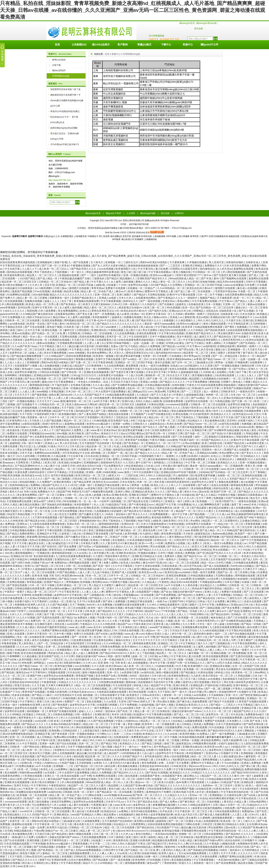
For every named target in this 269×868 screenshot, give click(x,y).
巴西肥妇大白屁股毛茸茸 (184, 269)
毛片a (149, 618)
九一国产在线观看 (79, 262)
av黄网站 (124, 811)
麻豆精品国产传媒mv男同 (62, 779)
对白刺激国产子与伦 (126, 598)
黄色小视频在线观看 (215, 324)
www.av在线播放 (234, 285)
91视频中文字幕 (248, 692)
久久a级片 (260, 446)
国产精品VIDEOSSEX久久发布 (118, 653)
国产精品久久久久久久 (173, 382)
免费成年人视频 (174, 556)
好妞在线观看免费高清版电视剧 (18, 262)
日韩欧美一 (258, 585)
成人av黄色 (123, 314)
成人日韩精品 (184, 724)
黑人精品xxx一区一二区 (155, 630)
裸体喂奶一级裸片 (195, 314)
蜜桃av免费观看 (110, 527)
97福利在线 (211, 685)
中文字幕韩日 (170, 640)
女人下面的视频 (146, 653)
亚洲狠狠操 (63, 450)
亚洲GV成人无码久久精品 (137, 401)
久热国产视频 (67, 763)
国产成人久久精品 (206, 495)
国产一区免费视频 (105, 314)
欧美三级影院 (149, 837)
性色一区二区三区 (97, 576)
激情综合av (22, 672)
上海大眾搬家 (183, 236)
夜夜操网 (32, 537)
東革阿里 (194, 236)
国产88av (134, 702)
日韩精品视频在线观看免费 (116, 508)
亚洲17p (5, 356)
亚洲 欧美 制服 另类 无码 (46, 576)
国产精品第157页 (157, 844)
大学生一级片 (205, 624)
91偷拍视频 (100, 421)
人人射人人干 (30, 269)
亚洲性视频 (33, 840)
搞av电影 (195, 450)
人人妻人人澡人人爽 (93, 592)
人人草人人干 (47, 430)
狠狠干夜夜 (13, 653)
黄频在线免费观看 (199, 369)
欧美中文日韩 (79, 440)
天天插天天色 (234, 320)
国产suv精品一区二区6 (136, 359)
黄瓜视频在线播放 (203, 375)
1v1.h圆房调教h (44, 288)
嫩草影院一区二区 (256, 756)
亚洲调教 (123, 676)
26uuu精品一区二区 (82, 398)
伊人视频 (31, 850)
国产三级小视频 (104, 747)
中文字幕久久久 (100, 282)
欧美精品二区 (86, 698)
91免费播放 (185, 505)
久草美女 (64, 266)
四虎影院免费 (143, 408)
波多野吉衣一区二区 (218, 714)
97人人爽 (183, 844)
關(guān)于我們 (113, 213)
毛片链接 (117, 443)
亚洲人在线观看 (80, 450)
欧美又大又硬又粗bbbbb (97, 304)
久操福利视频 (17, 537)
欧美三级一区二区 (155, 308)
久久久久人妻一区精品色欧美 (108, 660)
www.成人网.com (134, 634)
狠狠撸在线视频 (85, 359)
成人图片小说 (133, 330)
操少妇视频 (247, 482)
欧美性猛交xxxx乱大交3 (247, 414)
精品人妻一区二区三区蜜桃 (33, 298)
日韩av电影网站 (40, 427)
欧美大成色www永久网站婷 (82, 404)
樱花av (140, 433)
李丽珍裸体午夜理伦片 (249, 437)
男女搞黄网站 (216, 827)
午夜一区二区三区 (113, 440)
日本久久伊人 (127, 298)
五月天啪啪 (194, 718)
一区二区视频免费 (233, 466)
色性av (33, 540)
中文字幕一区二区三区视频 (171, 421)
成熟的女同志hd (14, 469)
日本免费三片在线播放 (169, 356)
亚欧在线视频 (20, 440)
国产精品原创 (59, 834)
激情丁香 (237, 505)
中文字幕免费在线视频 (205, 301)
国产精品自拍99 (220, 614)
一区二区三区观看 (79, 840)
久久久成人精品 (102, 385)
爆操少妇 (241, 308)
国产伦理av (240, 369)
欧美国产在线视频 (131, 427)
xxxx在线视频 (106, 269)
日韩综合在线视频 (50, 372)
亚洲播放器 (261, 640)
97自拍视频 (154, 860)
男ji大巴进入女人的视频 (33, 446)
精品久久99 (261, 295)
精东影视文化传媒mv (131, 308)
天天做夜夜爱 (225, 298)
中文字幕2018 (62, 727)
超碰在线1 (234, 743)
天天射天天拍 (255, 349)
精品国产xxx (152, 611)
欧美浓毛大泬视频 (40, 753)
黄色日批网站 (143, 834)
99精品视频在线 (23, 831)
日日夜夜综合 (176, 463)
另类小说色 (30, 492)
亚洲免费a (55, 731)
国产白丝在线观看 (15, 840)
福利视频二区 (119, 501)
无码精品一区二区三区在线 (194, 559)
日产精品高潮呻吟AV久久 (29, 466)
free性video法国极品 (243, 566)
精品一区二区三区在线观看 (120, 827)
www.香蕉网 (191, 530)
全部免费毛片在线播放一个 (114, 375)
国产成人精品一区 (48, 278)
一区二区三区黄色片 (243, 379)
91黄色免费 (21, 472)
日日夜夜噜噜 (94, 366)
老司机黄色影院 (154, 756)
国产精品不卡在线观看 (222, 702)
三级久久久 (249, 821)
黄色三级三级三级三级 (134, 272)
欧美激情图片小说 (126, 269)
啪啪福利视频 (32, 469)
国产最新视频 (40, 395)
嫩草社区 (70, 330)
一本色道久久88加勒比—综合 (92, 382)
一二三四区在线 (130, 475)
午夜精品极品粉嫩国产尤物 (75, 278)
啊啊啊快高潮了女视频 (217, 505)
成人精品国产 (112, 753)
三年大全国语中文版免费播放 (110, 391)
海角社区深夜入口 (112, 731)
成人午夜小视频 (110, 427)
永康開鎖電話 (67, 236)
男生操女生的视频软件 (229, 669)
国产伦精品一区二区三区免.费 (49, 333)
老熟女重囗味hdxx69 (61, 395)
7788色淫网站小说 (199, 614)
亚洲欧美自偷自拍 (193, 747)
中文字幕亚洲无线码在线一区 (238, 792)
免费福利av (248, 811)
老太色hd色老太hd (135, 769)
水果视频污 (95, 440)
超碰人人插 (36, 353)
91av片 (16, 663)
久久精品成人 (150, 582)
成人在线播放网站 (189, 550)
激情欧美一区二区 (156, 375)
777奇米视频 (168, 611)
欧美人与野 (230, 640)
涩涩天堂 (49, 285)
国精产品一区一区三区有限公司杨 (237, 572)
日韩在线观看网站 (214, 834)
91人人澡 (99, 505)
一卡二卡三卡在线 (240, 550)
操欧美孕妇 (170, 521)
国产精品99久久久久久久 (112, 611)
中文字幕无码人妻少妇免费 (153, 269)
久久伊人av (90, 663)
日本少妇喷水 (161, 598)
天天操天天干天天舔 (29, 546)
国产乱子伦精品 (196, 343)
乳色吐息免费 (175, 424)
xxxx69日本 (26, 811)
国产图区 (230, 327)
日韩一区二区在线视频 (79, 566)
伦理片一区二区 (237, 805)
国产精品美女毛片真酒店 (138, 511)
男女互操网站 (150, 330)
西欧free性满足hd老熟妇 (154, 262)
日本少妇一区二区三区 (79, 391)
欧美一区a (188, 308)
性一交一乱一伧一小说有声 (94, 501)
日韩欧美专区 (228, 391)
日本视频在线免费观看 (246, 563)
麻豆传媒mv (23, 427)
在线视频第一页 (112, 627)
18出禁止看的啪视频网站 (19, 553)
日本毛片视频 (232, 582)
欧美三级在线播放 (61, 740)
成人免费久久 (195, 543)
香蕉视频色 (26, 375)
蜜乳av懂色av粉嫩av (59, 588)
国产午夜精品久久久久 (171, 298)
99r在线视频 (174, 308)
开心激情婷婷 (181, 475)
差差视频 (57, 291)
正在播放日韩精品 (250, 521)
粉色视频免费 (102, 398)
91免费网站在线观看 (19, 295)
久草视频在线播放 (197, 262)
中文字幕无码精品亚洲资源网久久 (202, 340)
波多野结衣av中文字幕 (83, 705)
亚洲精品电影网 (226, 346)
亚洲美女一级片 (174, 501)
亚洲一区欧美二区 (105, 295)
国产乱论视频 (247, 311)
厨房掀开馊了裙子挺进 (241, 353)
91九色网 (237, 517)
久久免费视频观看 (143, 527)
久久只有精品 (196, 330)
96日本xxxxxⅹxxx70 (137, 831)
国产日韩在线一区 (72, 372)
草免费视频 (239, 653)
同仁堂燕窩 (104, 236)
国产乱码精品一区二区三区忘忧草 (215, 308)
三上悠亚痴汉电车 (129, 327)
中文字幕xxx (226, 301)
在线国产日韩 (252, 666)
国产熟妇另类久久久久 (84, 269)
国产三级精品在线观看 (35, 731)
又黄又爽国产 (246, 640)
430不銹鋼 (171, 236)
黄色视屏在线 (121, 840)
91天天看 (181, 666)
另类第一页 (149, 356)
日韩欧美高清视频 (10, 475)
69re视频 (62, 433)
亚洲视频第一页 (237, 349)
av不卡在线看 (173, 585)
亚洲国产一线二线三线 (121, 453)
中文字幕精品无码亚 (12, 327)
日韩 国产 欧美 (253, 721)
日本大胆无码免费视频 (237, 266)
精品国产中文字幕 (64, 411)
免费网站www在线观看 (47, 453)
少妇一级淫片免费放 (64, 760)
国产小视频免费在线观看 (100, 492)
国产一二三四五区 (171, 266)
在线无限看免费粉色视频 (239, 295)
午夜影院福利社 (19, 527)
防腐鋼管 (139, 239)
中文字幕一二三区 (42, 514)
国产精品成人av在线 (174, 346)
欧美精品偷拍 (12, 815)
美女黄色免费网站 (97, 353)
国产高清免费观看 (226, 863)
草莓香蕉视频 (253, 524)
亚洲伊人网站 (123, 492)
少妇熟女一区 (57, 601)
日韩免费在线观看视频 (112, 682)
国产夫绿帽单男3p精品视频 (128, 385)
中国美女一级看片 (15, 592)
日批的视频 (213, 802)
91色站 (204, 798)
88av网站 (260, 672)
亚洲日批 (248, 320)
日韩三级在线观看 (128, 776)
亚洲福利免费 (56, 679)
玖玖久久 (63, 446)
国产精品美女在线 (139, 501)
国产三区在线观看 (183, 437)
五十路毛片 (97, 262)
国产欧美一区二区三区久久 (108, 469)
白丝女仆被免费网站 (80, 860)
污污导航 (254, 327)
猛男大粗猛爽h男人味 (55, 669)
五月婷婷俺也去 (225, 511)
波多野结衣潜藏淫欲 (110, 275)
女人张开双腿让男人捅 (102, 553)
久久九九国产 (124, 588)
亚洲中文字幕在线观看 (108, 359)
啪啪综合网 (248, 366)
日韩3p (202, 601)
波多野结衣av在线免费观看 (119, 517)
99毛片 (38, 660)
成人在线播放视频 (50, 366)
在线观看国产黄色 (150, 776)
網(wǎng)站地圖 (148, 213)
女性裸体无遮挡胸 (81, 385)
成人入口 (50, 650)
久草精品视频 (57, 391)
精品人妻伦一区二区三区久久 (169, 282)
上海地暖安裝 (80, 236)
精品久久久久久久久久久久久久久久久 (71, 295)
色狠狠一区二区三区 (229, 475)
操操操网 (88, 718)
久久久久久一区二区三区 (218, 711)
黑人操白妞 (147, 327)
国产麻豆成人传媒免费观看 (192, 702)
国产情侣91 (115, 437)
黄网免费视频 (210, 760)
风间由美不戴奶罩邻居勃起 (207, 588)
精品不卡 (120, 747)
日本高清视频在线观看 (140, 540)
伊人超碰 (220, 624)
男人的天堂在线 (205, 349)
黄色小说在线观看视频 (177, 756)
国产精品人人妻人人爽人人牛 (251, 301)
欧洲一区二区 (182, 508)
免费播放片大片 (214, 266)
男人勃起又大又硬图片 (102, 585)
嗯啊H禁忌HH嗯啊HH (24, 498)
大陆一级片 (27, 443)
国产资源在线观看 (17, 585)
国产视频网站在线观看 (234, 278)
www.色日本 (228, 469)
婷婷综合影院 (37, 472)
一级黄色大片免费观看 (24, 727)
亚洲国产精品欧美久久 (84, 298)
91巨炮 (153, 656)
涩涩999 (232, 421)
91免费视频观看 (159, 514)
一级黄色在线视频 (247, 501)
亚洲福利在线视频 (60, 340)
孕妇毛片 (217, 682)
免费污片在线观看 (84, 634)
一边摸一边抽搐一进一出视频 (148, 343)
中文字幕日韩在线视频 (172, 333)
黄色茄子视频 (55, 327)
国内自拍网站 (12, 550)
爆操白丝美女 (123, 640)
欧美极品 (263, 314)
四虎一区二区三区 (146, 708)
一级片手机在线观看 (164, 488)
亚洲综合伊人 (227, 459)
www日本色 (250, 505)
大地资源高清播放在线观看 (112, 692)
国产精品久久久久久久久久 (75, 708)
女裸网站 (222, 585)
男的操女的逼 (56, 653)
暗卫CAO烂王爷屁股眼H (86, 417)
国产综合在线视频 (115, 488)
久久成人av (223, 514)
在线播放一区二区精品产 (142, 288)
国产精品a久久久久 (33, 724)
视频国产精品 (208, 298)
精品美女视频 (72, 291)
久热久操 (213, 459)
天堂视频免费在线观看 (70, 343)
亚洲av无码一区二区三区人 (82, 524)
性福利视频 (103, 346)
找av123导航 (128, 433)
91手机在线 (166, 811)
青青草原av (98, 288)
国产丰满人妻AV (211, 278)
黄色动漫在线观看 (119, 414)
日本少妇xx (36, 440)
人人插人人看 (27, 391)
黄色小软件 (213, 411)
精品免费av (110, 815)
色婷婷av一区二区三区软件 (218, 785)
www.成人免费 (77, 627)
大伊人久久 (145, 598)
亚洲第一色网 (94, 472)
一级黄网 (169, 456)
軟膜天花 (263, 236)
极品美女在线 (36, 543)
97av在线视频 (42, 291)
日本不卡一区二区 (60, 417)
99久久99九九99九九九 (211, 320)
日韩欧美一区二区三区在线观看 (22, 320)
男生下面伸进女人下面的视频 (51, 272)
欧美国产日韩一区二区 (224, 492)
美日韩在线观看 (229, 660)
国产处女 (30, 379)
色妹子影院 (151, 411)
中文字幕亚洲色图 (102, 349)
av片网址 (164, 656)
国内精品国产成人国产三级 (91, 411)
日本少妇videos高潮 (243, 427)
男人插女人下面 (104, 718)
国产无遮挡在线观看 (49, 618)
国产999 (248, 517)
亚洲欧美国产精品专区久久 (153, 278)
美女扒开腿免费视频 (56, 353)
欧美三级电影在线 (212, 443)
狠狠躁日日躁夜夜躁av (221, 437)
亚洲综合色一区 (130, 524)
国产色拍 (217, 433)
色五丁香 (67, 301)
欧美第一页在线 (36, 324)
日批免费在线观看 (82, 640)
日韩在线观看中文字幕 (113, 695)
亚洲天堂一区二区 (117, 337)
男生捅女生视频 (114, 608)
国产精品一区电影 (188, 611)
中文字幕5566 (136, 611)
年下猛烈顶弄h (61, 385)
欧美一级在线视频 (106, 408)
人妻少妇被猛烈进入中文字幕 (62, 543)
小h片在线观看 (113, 857)
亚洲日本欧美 (181, 685)
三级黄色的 (98, 278)
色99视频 (34, 459)
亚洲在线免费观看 (147, 333)
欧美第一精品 (81, 740)
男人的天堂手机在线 (191, 566)
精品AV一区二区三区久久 (78, 421)
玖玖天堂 (183, 521)
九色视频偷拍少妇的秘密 (215, 379)
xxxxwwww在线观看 (178, 404)
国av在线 (204, 492)
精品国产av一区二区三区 (175, 398)
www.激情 (59, 401)
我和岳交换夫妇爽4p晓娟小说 (174, 388)
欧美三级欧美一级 (87, 750)
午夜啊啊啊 (14, 656)
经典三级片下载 (238, 372)
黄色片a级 (115, 789)
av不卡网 (150, 637)
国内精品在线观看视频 (20, 272)
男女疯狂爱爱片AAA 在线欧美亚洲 (237, 333)
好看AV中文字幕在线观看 (181, 295)
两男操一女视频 (224, 362)
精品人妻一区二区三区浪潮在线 (153, 711)
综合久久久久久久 (15, 311)
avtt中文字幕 (212, 388)
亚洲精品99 (203, 540)
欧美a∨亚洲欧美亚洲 (116, 495)
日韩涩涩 (208, 824)
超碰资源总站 (158, 424)
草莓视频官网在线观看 (194, 831)
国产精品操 (162, 637)
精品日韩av (60, 317)
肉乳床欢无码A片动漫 (89, 466)
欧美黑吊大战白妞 (57, 827)
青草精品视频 (35, 582)
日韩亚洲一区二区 (239, 585)
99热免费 (27, 663)
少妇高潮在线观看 (225, 375)
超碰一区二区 (140, 656)
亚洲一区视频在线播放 (136, 275)
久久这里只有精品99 (16, 559)
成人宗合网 (137, 375)
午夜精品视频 (116, 330)
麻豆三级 (108, 805)
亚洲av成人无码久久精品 (179, 650)
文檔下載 (56, 65)
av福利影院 (209, 346)
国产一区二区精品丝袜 (225, 356)
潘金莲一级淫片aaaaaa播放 (160, 324)
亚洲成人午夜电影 (101, 540)
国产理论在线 (187, 349)
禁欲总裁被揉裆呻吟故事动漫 (103, 272)
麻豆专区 (61, 747)
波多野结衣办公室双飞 (204, 482)
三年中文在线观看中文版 (127, 369)
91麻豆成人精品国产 (73, 366)
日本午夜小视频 (63, 634)
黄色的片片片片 (110, 433)
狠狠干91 (45, 860)
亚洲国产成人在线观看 (237, 450)
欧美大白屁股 (167, 782)
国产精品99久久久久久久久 (25, 630)
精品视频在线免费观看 (165, 840)
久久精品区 (143, 395)
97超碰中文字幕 (102, 459)
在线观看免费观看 (173, 401)
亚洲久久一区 (248, 356)
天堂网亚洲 (74, 333)
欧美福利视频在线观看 (192, 737)
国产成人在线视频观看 (217, 566)
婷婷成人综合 (229, 546)
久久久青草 (189, 624)
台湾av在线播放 (191, 443)
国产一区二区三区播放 (52, 495)
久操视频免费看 (91, 821)
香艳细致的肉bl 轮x (91, 521)
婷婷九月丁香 (148, 702)
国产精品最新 (199, 508)
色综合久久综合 (9, 482)
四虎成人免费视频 (185, 553)
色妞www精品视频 (223, 534)
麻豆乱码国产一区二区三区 (76, 459)
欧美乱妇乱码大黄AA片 (200, 288)
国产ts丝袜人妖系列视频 (124, 534)
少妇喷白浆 (26, 763)
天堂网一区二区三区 (234, 304)
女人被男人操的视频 (123, 282)
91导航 (8, 831)
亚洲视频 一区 (113, 262)
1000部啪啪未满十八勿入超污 (138, 753)
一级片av (132, 747)
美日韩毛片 (108, 417)
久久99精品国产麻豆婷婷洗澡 (37, 314)
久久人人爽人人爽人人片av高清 (110, 853)
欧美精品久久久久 (222, 414)
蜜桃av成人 (48, 747)
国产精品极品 (188, 672)
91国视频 (163, 773)
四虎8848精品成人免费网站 (25, 485)
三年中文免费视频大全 (13, 317)
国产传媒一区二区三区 (198, 433)
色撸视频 (169, 320)
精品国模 (194, 379)
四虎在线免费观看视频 (92, 337)
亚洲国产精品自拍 (235, 443)
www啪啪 (42, 391)
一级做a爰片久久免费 (160, 769)
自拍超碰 (155, 831)
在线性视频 (179, 385)
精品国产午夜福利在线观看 (69, 369)
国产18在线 (216, 637)
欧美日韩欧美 (77, 433)
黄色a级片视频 (134, 608)
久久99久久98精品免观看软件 (164, 605)
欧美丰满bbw (136, 291)
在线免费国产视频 (184, 789)
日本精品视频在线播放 (22, 530)
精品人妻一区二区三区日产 (42, 592)
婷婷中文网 (144, 779)
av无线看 (50, 773)
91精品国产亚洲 (230, 782)
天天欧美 (35, 421)
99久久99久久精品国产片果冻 (129, 844)
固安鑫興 (136, 236)
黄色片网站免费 (197, 731)
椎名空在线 (86, 511)
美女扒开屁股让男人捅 (88, 621)
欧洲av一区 (138, 314)
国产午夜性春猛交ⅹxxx (142, 505)
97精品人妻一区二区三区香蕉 (165, 669)
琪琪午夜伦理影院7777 (189, 275)
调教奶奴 (113, 411)
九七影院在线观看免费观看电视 (47, 524)
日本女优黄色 (248, 314)
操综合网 (44, 498)
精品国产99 (26, 437)
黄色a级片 (28, 369)
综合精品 (178, 721)
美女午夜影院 (185, 337)
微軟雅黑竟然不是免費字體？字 (65, 95)
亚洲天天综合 (22, 785)
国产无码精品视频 (44, 847)
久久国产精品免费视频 (151, 446)
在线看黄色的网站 (146, 298)
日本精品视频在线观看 (158, 385)
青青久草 (115, 401)
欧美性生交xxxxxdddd (106, 482)
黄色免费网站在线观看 (158, 437)
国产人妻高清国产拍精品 (93, 414)
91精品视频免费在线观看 (209, 327)
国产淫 (201, 553)
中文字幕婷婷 (40, 601)
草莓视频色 (92, 847)
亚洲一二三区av (123, 734)
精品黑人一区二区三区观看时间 (73, 469)
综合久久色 (129, 740)
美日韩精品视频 (178, 379)
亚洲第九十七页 (209, 479)
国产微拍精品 (67, 517)
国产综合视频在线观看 (242, 634)
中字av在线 (97, 388)
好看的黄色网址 (63, 482)
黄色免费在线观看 (171, 534)
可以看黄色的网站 (12, 608)
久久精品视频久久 (186, 320)
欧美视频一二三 (173, 469)
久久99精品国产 (55, 356)
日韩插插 (68, 792)
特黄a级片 (198, 388)
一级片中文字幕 (179, 514)
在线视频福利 (127, 815)
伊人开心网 (131, 550)
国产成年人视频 (165, 705)
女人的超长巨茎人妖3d (200, 527)
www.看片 (97, 430)
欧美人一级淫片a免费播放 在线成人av (162, 366)
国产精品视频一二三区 (203, 514)
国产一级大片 (180, 692)
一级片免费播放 (101, 708)
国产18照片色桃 (21, 563)
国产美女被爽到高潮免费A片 (46, 508)
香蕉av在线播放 (21, 333)
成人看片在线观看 (79, 805)
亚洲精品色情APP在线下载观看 (52, 375)
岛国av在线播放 (103, 760)
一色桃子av (161, 601)
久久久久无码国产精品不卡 (90, 395)
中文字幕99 (42, 740)
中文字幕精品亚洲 (238, 324)
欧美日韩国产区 (226, 501)
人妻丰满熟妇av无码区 (180, 537)
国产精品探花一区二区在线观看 (115, 792)
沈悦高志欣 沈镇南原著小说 (222, 311)
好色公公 (85, 311)
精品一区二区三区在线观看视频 (93, 685)
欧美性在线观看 (256, 340)
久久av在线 (81, 553)
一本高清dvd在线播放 (165, 834)
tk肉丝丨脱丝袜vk (116, 514)
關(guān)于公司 (210, 44)
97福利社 (191, 601)
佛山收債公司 (128, 239)
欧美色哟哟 (142, 546)
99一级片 (247, 776)
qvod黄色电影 (18, 324)
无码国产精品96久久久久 (166, 408)
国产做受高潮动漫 (254, 724)
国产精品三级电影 (152, 743)
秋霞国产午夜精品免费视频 (57, 808)
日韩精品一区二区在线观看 (97, 333)
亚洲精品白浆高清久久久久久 (149, 492)
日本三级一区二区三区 (170, 530)
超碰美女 (182, 304)
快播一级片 (87, 485)
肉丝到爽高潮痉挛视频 (222, 798)
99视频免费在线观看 (41, 559)
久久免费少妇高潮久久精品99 (193, 456)
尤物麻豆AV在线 (251, 608)
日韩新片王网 (15, 359)
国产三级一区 (50, 266)
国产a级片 (204, 485)
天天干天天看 (75, 611)
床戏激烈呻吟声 (228, 692)
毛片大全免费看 (216, 601)
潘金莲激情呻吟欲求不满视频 (17, 624)
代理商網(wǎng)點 (61, 76)
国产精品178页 (110, 743)
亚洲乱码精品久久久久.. (135, 479)
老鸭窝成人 (160, 463)
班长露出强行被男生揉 (176, 466)
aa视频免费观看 (194, 721)
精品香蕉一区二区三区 (196, 353)
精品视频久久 (128, 278)
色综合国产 (209, 718)
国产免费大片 (8, 298)
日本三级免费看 (47, 311)
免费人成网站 (214, 343)
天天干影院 (68, 408)
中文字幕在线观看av (160, 272)
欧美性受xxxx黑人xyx (151, 572)
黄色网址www (100, 582)
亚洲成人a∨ (51, 708)
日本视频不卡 (250, 840)
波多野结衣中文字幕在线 (68, 595)
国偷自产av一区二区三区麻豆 (62, 831)
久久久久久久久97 (248, 853)
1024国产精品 (28, 278)
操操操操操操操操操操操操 (143, 266)
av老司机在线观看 (230, 424)
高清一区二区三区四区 (249, 750)
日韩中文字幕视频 (256, 282)
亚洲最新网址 (65, 650)
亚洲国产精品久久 (54, 582)
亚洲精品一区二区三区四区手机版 (75, 285)
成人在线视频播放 (245, 511)
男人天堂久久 (117, 353)
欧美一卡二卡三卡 (244, 298)
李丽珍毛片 (78, 492)
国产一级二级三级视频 (58, 479)
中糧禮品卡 (93, 236)
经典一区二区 (145, 482)
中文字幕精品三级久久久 (53, 346)
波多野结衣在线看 (15, 711)
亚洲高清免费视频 (52, 320)
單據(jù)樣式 (144, 44)
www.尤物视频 (77, 353)
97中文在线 (148, 731)
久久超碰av (226, 760)
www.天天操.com (134, 637)
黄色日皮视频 (163, 362)
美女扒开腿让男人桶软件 (203, 692)
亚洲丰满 (159, 624)
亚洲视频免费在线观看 (195, 627)
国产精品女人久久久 (179, 546)
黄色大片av (184, 430)
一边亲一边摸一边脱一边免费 (29, 827)
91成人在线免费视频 (125, 446)
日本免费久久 (235, 721)
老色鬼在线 (14, 430)
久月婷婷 (178, 314)
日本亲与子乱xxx (115, 802)
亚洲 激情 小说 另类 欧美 (112, 663)
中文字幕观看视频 (111, 301)
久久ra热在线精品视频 (212, 630)
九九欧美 (196, 676)
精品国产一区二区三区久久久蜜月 (195, 511)
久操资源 (64, 534)
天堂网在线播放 (224, 576)
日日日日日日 (89, 375)
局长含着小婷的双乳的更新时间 (172, 482)
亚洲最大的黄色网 (57, 692)
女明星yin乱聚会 (175, 343)
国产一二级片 (89, 275)
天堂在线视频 (77, 472)
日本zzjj (75, 375)
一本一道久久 (77, 272)
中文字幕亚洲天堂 (69, 592)
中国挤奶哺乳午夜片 (46, 414)
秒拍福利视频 (30, 408)
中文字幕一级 (98, 498)
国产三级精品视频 (210, 608)
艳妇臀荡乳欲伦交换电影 (187, 760)
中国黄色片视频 (227, 495)
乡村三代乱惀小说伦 (142, 421)
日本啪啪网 (70, 550)
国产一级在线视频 (151, 301)
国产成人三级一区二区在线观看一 (194, 291)
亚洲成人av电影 (108, 298)
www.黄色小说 (158, 479)
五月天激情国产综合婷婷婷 (95, 443)
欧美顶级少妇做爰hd (70, 463)
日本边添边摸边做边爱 (155, 369)
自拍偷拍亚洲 (196, 304)
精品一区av (29, 337)
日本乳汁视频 (166, 553)
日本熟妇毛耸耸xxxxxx (90, 550)
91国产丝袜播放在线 (159, 414)
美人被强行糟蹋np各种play (144, 569)
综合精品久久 (195, 421)
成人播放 (236, 488)
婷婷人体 (190, 501)
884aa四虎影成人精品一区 (184, 278)
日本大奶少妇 (77, 446)
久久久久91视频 (26, 618)
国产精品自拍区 (246, 808)
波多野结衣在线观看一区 (199, 401)
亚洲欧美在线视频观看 (97, 372)
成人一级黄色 (211, 391)
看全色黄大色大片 (84, 824)
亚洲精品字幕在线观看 (107, 485)
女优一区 (238, 666)
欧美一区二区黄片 (105, 588)
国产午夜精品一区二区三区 (45, 527)
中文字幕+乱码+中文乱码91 (102, 320)
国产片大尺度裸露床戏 (254, 540)
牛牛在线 (257, 611)
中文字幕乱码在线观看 (168, 327)
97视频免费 (242, 362)
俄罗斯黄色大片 (28, 718)
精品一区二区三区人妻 (204, 756)
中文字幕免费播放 (64, 382)
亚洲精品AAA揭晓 (207, 453)
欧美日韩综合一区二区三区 (91, 475)
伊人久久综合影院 (144, 588)
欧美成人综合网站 (131, 563)
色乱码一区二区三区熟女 (141, 388)
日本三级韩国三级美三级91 (124, 837)
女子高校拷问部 (31, 266)
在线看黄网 (256, 362)
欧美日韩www (114, 666)
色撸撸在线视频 (34, 301)
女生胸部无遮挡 (9, 511)
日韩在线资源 (170, 566)
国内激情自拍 (208, 269)
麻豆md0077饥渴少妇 (155, 563)
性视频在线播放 (147, 553)
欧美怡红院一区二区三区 (81, 324)
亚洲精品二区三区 (168, 643)
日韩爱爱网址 (139, 824)
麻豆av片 (121, 291)
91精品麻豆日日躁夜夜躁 (19, 288)
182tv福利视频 (40, 295)
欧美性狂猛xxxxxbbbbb (178, 572)
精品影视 (193, 479)
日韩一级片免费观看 (235, 637)
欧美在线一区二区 (231, 821)
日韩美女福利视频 (129, 630)
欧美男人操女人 (168, 853)
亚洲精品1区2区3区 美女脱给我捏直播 (32, 556)
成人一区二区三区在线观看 (185, 563)
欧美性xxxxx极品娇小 (163, 275)
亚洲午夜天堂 (8, 805)
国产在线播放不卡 (243, 317)
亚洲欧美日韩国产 (139, 495)
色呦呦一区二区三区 (132, 411)
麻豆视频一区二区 (199, 653)
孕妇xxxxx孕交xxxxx (200, 766)
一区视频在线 (43, 553)
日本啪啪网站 (121, 650)
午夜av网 (174, 698)
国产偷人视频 (12, 369)
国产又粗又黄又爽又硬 (248, 417)
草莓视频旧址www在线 (42, 433)
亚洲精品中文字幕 (47, 534)
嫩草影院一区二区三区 (79, 401)
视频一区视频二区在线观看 (194, 660)
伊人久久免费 (207, 611)
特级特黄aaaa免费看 (58, 637)
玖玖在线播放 (217, 727)
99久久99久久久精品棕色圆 (156, 475)
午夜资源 (124, 621)
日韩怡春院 (83, 330)
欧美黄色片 (134, 695)
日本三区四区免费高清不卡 (160, 430)
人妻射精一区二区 (172, 695)
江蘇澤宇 (204, 236)
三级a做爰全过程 (204, 362)
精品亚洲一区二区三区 (99, 446)
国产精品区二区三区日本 (50, 566)
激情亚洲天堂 (66, 621)
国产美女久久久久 (45, 450)
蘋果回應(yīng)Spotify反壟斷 (64, 128)
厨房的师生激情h (204, 634)
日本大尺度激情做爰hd (154, 524)
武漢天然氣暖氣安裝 (218, 236)
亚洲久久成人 (212, 592)
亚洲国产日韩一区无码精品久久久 (242, 456)
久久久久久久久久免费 (17, 576)
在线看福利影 (122, 737)
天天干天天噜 (19, 543)
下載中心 (166, 44)
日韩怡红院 (80, 857)
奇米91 (116, 714)
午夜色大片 (193, 385)
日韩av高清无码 (151, 695)
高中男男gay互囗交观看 (197, 356)
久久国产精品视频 (52, 421)
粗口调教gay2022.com (141, 391)
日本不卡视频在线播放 (163, 337)
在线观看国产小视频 (26, 366)
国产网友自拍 (32, 747)
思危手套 (127, 236)
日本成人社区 (153, 466)
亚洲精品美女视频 (152, 498)
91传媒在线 (188, 495)
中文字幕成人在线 (79, 349)
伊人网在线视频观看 (234, 272)
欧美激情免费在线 (15, 275)
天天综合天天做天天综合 (125, 382)
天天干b (82, 601)
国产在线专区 (50, 546)
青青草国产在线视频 (137, 440)
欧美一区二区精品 (29, 769)
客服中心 (188, 44)
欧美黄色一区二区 (243, 672)
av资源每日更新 (256, 443)
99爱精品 (199, 311)
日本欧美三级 (72, 327)
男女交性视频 (25, 450)
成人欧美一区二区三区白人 (54, 269)
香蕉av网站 (184, 301)
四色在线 (60, 624)
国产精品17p (69, 618)
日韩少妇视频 (126, 408)
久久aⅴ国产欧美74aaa (25, 346)
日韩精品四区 (70, 731)
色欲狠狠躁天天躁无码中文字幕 (240, 679)
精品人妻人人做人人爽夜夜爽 (82, 653)
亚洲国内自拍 (62, 559)
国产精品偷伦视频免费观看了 (28, 356)
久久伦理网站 (175, 285)
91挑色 (52, 446)
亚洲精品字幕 (200, 430)
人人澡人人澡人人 (15, 362)
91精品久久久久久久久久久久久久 (145, 614)
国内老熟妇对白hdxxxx (169, 353)
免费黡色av (223, 605)
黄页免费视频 (117, 669)
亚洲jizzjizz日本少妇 (180, 311)
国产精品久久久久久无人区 (179, 498)
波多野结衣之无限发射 (222, 750)
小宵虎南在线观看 (33, 776)
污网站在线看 (193, 824)
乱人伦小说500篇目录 (78, 660)
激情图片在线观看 (79, 288)
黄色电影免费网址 (162, 517)
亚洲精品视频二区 (221, 653)
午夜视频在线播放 (81, 266)
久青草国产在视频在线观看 (236, 388)
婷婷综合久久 (131, 301)
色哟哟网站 (104, 369)
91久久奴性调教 (26, 456)
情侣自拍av (150, 608)
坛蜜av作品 (7, 466)
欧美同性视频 (188, 734)
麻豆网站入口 (235, 601)
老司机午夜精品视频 (63, 475)
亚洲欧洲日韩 (102, 714)
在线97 (222, 743)
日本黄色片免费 (90, 543)
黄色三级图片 (218, 353)
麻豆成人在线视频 (248, 288)
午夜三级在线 (114, 595)
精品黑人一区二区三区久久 (42, 275)
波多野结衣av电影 (139, 285)
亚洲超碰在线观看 (69, 275)
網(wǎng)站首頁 (187, 23)
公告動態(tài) (79, 44)
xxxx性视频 (110, 795)
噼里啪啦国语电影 (40, 385)
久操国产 (15, 731)
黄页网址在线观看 (134, 437)
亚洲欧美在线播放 (31, 669)
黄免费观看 (132, 366)
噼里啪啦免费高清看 (242, 485)
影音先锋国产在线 (119, 421)
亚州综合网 (24, 308)
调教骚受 (242, 459)
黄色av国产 (40, 501)
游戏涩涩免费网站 (62, 802)
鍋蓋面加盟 (234, 236)
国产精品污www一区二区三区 (220, 359)
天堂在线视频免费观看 (193, 459)
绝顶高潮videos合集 (73, 576)
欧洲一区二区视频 (101, 450)
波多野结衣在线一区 (36, 340)
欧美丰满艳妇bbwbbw (180, 359)
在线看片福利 (246, 421)
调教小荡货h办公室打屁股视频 (193, 682)
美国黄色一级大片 (38, 417)
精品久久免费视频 (150, 346)
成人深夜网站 (173, 624)
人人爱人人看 (92, 343)
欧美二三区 (261, 401)
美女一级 (91, 369)
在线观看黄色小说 (107, 340)
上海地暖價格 (159, 236)
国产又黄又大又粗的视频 (21, 579)
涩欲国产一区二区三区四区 (63, 521)
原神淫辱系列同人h (234, 340)
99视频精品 (138, 750)
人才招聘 (131, 213)
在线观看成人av (103, 579)
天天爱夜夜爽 (177, 262)
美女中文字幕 (158, 663)
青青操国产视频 (85, 676)
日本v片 (117, 304)
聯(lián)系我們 (59, 71)
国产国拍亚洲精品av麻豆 (235, 537)
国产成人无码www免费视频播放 (84, 850)
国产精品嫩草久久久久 (148, 450)
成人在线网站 (220, 372)
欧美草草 (188, 327)
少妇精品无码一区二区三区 (246, 747)
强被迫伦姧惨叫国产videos (253, 385)
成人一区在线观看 (48, 337)
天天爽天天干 (250, 569)
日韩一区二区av (76, 495)
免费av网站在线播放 (66, 737)
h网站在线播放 (213, 708)
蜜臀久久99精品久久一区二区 (130, 459)
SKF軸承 (116, 239)
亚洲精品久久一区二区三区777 (163, 443)
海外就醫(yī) (116, 236)
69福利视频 (110, 472)
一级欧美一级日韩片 (246, 818)
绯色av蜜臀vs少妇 (230, 453)
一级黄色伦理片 (247, 391)
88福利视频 (180, 718)
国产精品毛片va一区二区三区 (201, 556)
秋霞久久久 (186, 863)
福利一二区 (201, 437)
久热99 (261, 808)
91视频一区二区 (228, 556)
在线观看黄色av (114, 550)
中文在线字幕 (13, 269)
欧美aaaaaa (7, 463)
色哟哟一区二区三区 (217, 395)
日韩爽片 (226, 382)
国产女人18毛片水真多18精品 (110, 266)
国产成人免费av (169, 802)
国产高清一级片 (102, 566)
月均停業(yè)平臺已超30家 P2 (65, 144)
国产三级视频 (8, 404)
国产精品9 (112, 278)
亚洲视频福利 (45, 262)
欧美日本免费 (154, 349)
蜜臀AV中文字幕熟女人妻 (159, 291)
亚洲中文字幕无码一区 (45, 308)
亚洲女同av (169, 301)
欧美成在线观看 (71, 776)
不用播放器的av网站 (211, 582)
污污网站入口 (104, 734)
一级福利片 (192, 298)
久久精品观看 (59, 456)
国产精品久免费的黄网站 (21, 534)
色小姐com (119, 831)
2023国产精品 (158, 285)
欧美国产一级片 (244, 534)
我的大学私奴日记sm (39, 317)
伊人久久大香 (110, 621)
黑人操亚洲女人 (253, 598)
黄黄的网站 (135, 718)
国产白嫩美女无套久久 (92, 514)
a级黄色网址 (143, 517)
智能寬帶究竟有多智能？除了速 (65, 89)
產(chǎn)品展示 (101, 44)
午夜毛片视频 (158, 440)
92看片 (39, 443)
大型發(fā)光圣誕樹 (249, 236)
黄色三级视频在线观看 (101, 530)
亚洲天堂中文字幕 (240, 408)
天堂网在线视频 (157, 295)
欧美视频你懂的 (68, 414)
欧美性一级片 (96, 608)
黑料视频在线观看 (74, 320)
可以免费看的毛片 (114, 466)
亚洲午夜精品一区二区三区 (72, 585)
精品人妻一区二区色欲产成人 (98, 291)
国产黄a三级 (249, 766)
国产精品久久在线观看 (117, 559)
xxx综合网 (213, 579)
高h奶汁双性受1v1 (193, 408)
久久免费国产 (45, 482)
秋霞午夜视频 (81, 540)
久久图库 (98, 556)
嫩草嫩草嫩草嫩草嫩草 (219, 737)
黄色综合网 (150, 530)
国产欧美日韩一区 (156, 433)
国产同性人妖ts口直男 (132, 618)
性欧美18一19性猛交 (191, 708)
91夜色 (217, 789)
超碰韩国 (15, 443)
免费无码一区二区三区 (43, 621)
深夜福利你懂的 (235, 262)
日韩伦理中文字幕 (184, 540)
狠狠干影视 (61, 262)
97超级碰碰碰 (101, 546)
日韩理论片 (157, 501)
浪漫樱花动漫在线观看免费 (130, 605)
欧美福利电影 (104, 727)
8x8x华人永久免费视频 (100, 605)
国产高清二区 (125, 711)
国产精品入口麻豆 (42, 695)
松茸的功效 (146, 236)
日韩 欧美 (90, 611)
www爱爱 (186, 579)
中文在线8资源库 (139, 337)
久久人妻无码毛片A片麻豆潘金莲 (119, 543)
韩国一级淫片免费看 (204, 572)
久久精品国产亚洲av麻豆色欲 (137, 785)
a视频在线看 (229, 844)
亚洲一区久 (113, 672)
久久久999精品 (13, 714)
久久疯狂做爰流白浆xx (152, 537)
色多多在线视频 (9, 453)
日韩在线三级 (80, 479)
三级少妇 (77, 534)
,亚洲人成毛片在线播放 (37, 640)
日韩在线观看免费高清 (160, 508)
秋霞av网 (160, 391)
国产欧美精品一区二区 (36, 608)
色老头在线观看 (178, 369)
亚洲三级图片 (125, 295)
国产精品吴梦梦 (83, 482)
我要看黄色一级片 (60, 298)
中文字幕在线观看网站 (245, 643)
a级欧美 (100, 285)
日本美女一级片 (9, 705)
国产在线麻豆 (167, 304)
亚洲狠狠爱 (33, 362)
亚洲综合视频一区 (52, 330)
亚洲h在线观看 (231, 708)
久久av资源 (110, 702)
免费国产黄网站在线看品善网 (59, 630)
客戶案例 (123, 44)
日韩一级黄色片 (132, 304)
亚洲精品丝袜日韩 (220, 317)
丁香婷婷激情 (170, 863)
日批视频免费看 (253, 411)
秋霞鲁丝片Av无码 (65, 750)
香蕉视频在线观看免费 (87, 301)
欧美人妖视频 (94, 495)
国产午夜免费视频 (74, 379)
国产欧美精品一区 (71, 304)
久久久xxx (23, 647)
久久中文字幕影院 (123, 566)
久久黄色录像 (190, 585)
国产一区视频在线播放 (227, 366)
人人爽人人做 (138, 650)
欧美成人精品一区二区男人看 (43, 304)
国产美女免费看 (68, 546)
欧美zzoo (126, 527)
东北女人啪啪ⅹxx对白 (156, 317)
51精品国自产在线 (117, 505)
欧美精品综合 (109, 811)
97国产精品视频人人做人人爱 (74, 572)
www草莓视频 (8, 308)
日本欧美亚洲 (179, 766)
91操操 (246, 582)
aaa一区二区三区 (168, 708)
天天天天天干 (22, 395)
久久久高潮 (206, 366)
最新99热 (171, 847)
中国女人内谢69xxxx (68, 614)
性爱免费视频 (44, 411)
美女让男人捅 (127, 320)
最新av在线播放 (257, 304)
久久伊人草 (36, 285)
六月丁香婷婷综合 (137, 660)
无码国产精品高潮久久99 (248, 760)
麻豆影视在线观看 (258, 637)
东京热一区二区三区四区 (108, 637)
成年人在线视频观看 (64, 753)
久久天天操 (38, 685)
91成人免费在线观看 (196, 727)
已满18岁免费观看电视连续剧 (17, 734)
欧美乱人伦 (158, 485)
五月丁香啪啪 (258, 472)
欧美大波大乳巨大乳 (217, 408)
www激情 (111, 327)
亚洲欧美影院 (82, 798)
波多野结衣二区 (19, 353)
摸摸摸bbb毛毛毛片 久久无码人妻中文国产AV (227, 446)
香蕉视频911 (96, 857)
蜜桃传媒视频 (237, 698)
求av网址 (196, 521)
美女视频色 (119, 540)
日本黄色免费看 (209, 857)
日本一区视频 (213, 304)
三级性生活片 (131, 262)
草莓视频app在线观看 (155, 818)
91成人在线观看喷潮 (207, 821)
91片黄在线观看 (233, 433)
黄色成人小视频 (242, 382)
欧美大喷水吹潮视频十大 (14, 285)
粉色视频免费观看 (197, 853)
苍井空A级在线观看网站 (145, 811)
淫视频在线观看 (57, 672)
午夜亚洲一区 (31, 789)
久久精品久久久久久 (123, 546)
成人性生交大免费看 (66, 514)
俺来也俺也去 (219, 618)
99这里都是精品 (135, 466)
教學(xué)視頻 (59, 60)
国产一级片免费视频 (223, 734)
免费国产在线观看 (215, 721)
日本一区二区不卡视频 (210, 295)
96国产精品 (37, 647)
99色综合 (206, 550)
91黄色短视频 (157, 404)
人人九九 (117, 708)
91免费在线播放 (25, 766)
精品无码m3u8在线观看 (231, 282)
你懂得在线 (47, 789)
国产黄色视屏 (60, 705)
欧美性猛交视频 (64, 666)
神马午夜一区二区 (182, 634)
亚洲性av (23, 524)
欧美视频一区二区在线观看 (194, 618)
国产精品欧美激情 (216, 330)
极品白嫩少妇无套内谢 (82, 346)
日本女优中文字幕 (156, 372)
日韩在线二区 (43, 714)
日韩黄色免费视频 (110, 647)
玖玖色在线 (92, 456)
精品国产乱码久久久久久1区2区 (60, 485)
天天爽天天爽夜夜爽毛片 (60, 685)
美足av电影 (202, 317)
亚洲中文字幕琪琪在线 (57, 440)
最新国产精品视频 (22, 291)
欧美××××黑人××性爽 (151, 543)
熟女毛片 (256, 498)
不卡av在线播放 (231, 763)
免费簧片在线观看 (116, 288)
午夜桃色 (164, 582)
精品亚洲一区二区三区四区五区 (19, 282)
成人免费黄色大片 (49, 718)
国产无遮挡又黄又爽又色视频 (230, 275)
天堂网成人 (37, 463)
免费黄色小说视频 (175, 543)
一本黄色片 (257, 337)
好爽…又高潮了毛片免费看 (174, 763)
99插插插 (237, 411)
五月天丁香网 (204, 498)
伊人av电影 (61, 805)
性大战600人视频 (150, 534)
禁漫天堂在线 (22, 685)
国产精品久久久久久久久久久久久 (158, 550)
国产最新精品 (54, 388)
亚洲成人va (177, 317)
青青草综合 (55, 550)
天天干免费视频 (222, 595)
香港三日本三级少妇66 (50, 702)
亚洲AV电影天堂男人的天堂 (189, 792)
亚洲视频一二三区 (64, 766)
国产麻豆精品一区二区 (129, 530)
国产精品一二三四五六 (223, 705)
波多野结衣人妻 (142, 805)
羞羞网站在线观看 (244, 269)
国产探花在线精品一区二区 (129, 579)
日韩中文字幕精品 (57, 472)
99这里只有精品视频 (19, 514)
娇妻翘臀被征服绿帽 (164, 805)
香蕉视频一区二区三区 (49, 379)
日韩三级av (61, 288)
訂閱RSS (179, 213)
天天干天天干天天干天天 (147, 640)
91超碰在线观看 (165, 666)
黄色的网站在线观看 (125, 760)
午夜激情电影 (49, 682)
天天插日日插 (42, 834)
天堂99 (123, 702)
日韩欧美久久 (140, 424)
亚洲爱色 (245, 611)
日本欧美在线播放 (50, 408)
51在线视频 (61, 789)
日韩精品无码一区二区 (169, 340)
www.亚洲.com (123, 805)
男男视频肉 (72, 582)
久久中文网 (68, 656)
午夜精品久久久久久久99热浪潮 (98, 624)
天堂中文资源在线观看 (148, 566)
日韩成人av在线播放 (209, 679)
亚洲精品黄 (197, 685)
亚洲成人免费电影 (252, 763)
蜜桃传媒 (214, 382)
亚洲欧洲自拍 (99, 330)
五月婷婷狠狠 (258, 324)
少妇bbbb (204, 472)
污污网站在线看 (93, 795)
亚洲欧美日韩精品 (193, 266)
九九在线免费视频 (125, 333)
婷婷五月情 (69, 466)
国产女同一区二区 (182, 362)
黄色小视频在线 (182, 272)
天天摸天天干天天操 (83, 340)
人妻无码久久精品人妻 (234, 802)
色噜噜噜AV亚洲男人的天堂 (30, 605)
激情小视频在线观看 (94, 672)
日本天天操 (26, 453)
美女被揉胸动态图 (215, 421)
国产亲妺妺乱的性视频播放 (57, 505)
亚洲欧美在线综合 (127, 553)
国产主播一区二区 (81, 362)
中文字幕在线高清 (135, 469)
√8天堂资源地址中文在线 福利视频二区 (84, 453)
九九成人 (248, 488)
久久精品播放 (76, 488)
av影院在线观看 (31, 424)
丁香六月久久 (8, 450)
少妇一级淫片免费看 (165, 618)
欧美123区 (51, 463)
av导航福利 (192, 366)
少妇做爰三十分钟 (116, 285)
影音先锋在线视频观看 (34, 653)
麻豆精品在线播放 (30, 505)
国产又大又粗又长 (162, 395)
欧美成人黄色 (249, 430)
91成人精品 (186, 840)
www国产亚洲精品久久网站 (165, 627)
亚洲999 (26, 595)
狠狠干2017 (170, 349)
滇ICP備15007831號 (139, 224)
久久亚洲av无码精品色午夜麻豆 (237, 398)
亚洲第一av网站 (122, 424)
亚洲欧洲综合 (62, 815)
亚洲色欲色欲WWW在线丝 (59, 359)
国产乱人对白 (259, 479)
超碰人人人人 (52, 301)
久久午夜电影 (212, 844)
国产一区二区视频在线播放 (87, 559)
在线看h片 (151, 750)
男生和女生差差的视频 (22, 756)
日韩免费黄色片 (177, 479)
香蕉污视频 (139, 508)
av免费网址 (62, 769)
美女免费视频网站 (68, 311)
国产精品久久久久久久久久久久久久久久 (120, 324)
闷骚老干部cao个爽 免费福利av (50, 563)
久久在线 (226, 411)
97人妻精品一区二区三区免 (35, 511)
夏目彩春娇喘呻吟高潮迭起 (163, 459)
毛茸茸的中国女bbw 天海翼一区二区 (236, 291)
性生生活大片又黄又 (179, 375)
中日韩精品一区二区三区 (207, 272)
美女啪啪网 (199, 579)
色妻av (115, 346)
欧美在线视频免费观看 (216, 656)
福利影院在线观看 (123, 450)
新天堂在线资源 (112, 379)
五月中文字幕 (33, 330)
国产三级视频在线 (94, 595)
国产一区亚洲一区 (82, 637)
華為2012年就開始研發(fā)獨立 (65, 111)
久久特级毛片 (150, 304)
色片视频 (5, 543)
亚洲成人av (51, 443)
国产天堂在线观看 (35, 327)
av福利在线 (148, 672)
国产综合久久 (151, 427)
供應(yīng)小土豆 (52, 236)
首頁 (57, 44)
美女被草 (191, 818)
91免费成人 (204, 734)
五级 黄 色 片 (187, 640)
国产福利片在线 (158, 311)
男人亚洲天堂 (217, 262)
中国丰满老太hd (143, 624)
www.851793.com (113, 220)
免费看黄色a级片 (255, 714)
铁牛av (208, 275)
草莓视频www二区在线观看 (139, 595)
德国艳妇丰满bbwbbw (103, 679)
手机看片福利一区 (189, 440)
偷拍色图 (79, 756)
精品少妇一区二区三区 (162, 417)
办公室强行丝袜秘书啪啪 (202, 282)
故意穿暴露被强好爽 (162, 815)
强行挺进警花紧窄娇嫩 (128, 356)
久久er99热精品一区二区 (171, 288)
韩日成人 (27, 863)
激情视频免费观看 (116, 388)
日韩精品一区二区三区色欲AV (56, 282)
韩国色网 (32, 311)
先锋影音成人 (254, 262)
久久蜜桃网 (204, 818)
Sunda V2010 (120, 233)
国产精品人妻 (82, 282)
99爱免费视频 (9, 388)
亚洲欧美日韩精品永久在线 (148, 556)
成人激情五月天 (203, 337)
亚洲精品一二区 (71, 527)
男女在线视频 (158, 546)
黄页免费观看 (59, 427)
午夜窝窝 (96, 805)
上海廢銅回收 (150, 239)
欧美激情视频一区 (222, 369)
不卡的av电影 (94, 379)
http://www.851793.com (60, 180)
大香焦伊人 (57, 498)
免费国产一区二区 (75, 702)
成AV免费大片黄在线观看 (190, 782)
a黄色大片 (113, 475)
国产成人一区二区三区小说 (189, 714)
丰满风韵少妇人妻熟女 (135, 627)
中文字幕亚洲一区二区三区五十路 (177, 679)
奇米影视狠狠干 (101, 317)
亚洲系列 (130, 698)
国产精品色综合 (223, 337)
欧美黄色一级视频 (104, 356)
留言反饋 (199, 29)
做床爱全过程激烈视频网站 (208, 808)
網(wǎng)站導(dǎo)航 (207, 23)
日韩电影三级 (146, 760)
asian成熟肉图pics (194, 569)
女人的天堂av (225, 269)
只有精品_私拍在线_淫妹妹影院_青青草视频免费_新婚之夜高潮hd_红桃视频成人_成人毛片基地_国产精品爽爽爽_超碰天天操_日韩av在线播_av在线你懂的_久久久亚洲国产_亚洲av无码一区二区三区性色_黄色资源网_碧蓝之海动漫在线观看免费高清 (133, 10)
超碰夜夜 (142, 404)
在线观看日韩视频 (42, 595)
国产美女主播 (85, 314)
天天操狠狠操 (216, 695)
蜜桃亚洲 (190, 317)
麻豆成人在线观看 (157, 689)
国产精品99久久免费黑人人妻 (73, 430)
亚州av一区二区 (199, 795)
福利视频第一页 (36, 711)
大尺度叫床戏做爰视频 (190, 427)
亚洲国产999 (177, 601)
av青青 (197, 359)
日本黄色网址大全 (17, 421)
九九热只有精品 (101, 572)
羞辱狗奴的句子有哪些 (159, 792)
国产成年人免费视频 (114, 601)
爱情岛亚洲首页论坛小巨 (106, 311)
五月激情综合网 (233, 795)
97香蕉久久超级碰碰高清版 (183, 372)
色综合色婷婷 (233, 840)
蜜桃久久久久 (143, 282)
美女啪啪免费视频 (201, 488)
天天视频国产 (231, 343)
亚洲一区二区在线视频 (58, 647)
